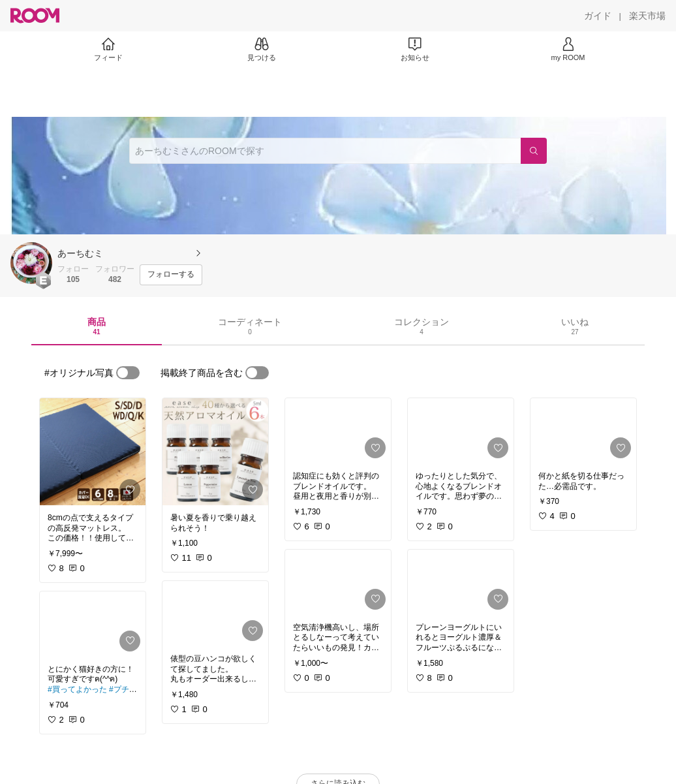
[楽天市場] (647, 16)
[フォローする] (171, 275)
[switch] (128, 373)
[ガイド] (598, 16)
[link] (93, 452)
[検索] (534, 151)
